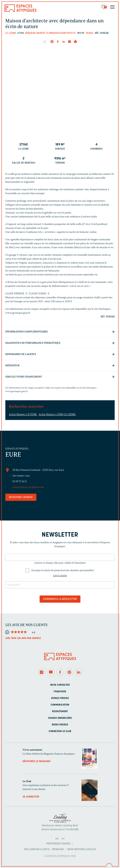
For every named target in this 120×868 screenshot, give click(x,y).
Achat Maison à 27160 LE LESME (57, 414)
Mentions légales (85, 849)
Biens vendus (60, 725)
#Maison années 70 (37, 33)
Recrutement (60, 712)
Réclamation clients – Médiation (44, 849)
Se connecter (31, 797)
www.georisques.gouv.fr (17, 391)
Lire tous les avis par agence (23, 638)
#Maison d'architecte (62, 33)
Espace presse (60, 698)
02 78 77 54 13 (20, 481)
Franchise (60, 692)
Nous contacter (60, 685)
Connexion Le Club (60, 731)
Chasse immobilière (60, 718)
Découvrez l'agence (21, 497)
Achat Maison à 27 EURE (23, 414)
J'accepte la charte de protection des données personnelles (63, 570)
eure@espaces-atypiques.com (28, 487)
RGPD (70, 849)
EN (63, 839)
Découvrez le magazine (37, 761)
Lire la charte (60, 576)
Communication (60, 705)
